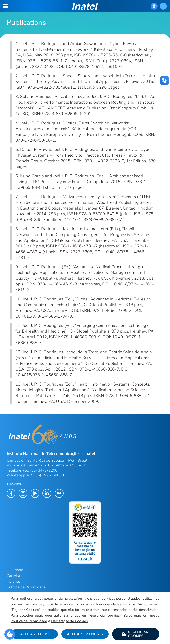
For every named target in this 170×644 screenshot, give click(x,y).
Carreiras (14, 576)
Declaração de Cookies (70, 621)
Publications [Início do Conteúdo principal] (26, 23)
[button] (85, 6)
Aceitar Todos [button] (34, 634)
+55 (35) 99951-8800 (45, 475)
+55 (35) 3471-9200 (40, 470)
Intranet (14, 581)
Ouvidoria (15, 570)
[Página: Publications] (85, 17)
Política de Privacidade (26, 587)
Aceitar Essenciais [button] (85, 634)
